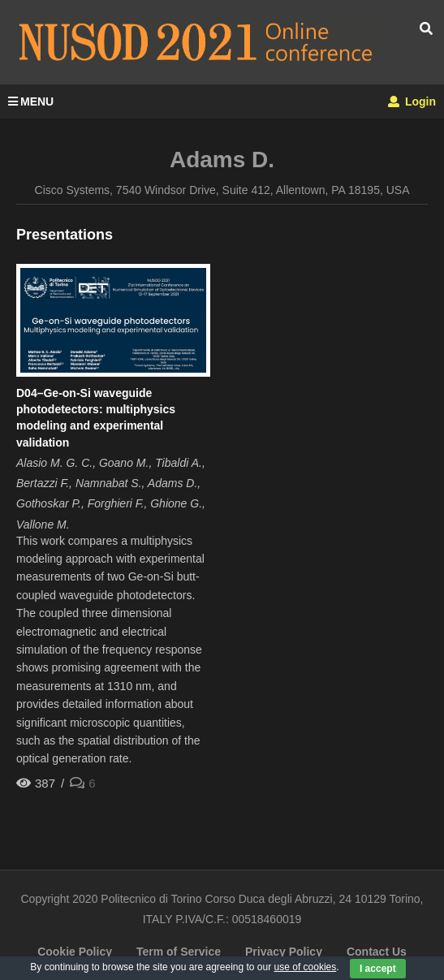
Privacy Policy (284, 952)
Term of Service (179, 952)
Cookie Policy (75, 952)
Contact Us (377, 952)
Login (412, 101)
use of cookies (306, 967)
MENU (31, 101)
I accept (378, 969)
